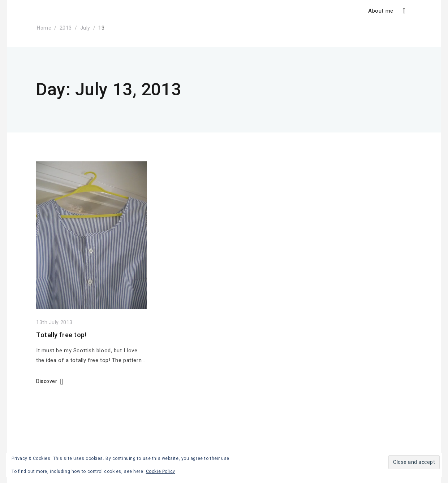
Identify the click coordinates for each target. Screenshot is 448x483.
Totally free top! (61, 335)
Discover (47, 381)
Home (44, 28)
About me (381, 11)
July (85, 28)
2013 (66, 28)
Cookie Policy (161, 471)
